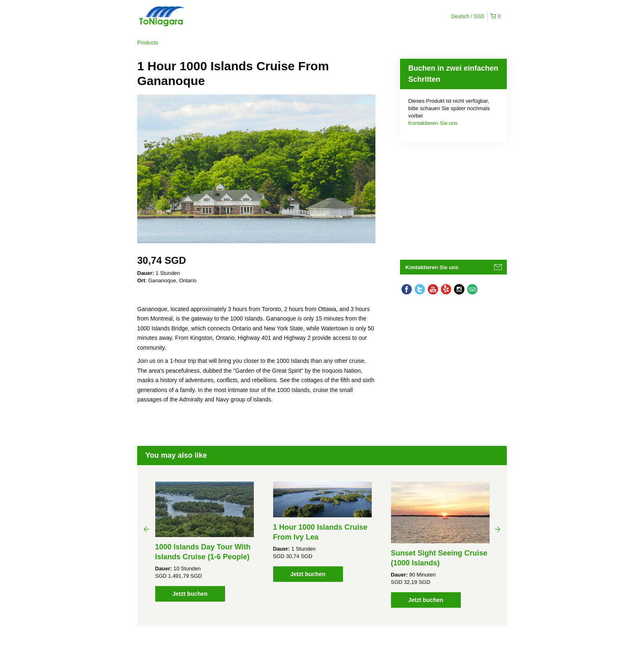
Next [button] (498, 529)
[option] (204, 542)
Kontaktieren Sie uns (433, 123)
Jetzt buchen (190, 594)
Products (148, 43)
